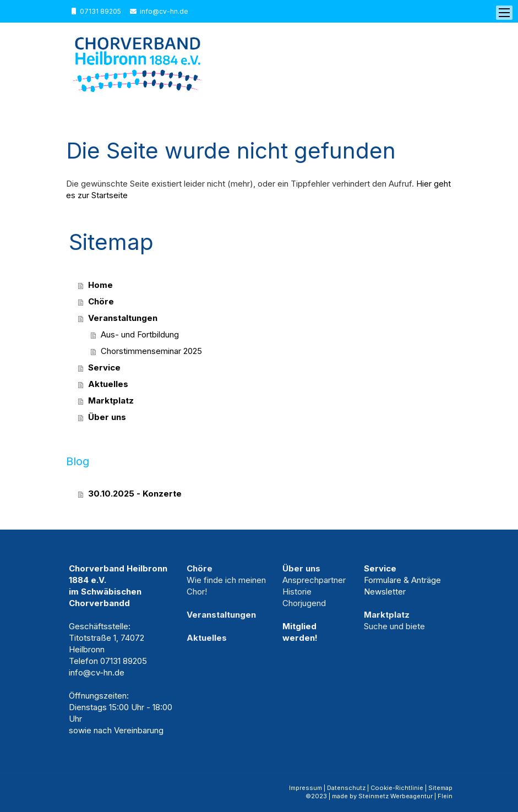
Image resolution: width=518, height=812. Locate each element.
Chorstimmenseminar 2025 (151, 351)
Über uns (107, 417)
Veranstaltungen (123, 318)
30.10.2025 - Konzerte (135, 494)
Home (100, 285)
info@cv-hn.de (164, 11)
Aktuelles (108, 384)
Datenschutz (346, 788)
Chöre (101, 301)
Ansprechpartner (314, 580)
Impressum (306, 788)
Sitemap (440, 788)
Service (104, 367)
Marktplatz (111, 400)
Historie (297, 592)
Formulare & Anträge (402, 580)
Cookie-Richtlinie (397, 788)
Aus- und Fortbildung (140, 334)
